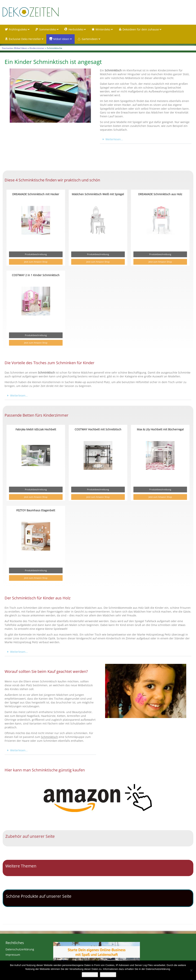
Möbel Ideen (21, 48)
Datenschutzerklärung (20, 949)
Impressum (13, 955)
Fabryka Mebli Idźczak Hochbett (36, 429)
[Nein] (191, 970)
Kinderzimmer (37, 48)
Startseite (7, 48)
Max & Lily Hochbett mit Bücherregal (160, 429)
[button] (146, 139)
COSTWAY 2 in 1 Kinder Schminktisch (36, 275)
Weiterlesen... (114, 139)
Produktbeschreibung (36, 254)
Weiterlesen (108, 975)
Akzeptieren (90, 975)
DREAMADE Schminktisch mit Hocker (36, 194)
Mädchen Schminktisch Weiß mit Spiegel (98, 194)
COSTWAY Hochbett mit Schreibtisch (98, 429)
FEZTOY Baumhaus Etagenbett (36, 510)
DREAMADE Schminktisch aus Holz (160, 194)
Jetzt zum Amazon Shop (36, 262)
